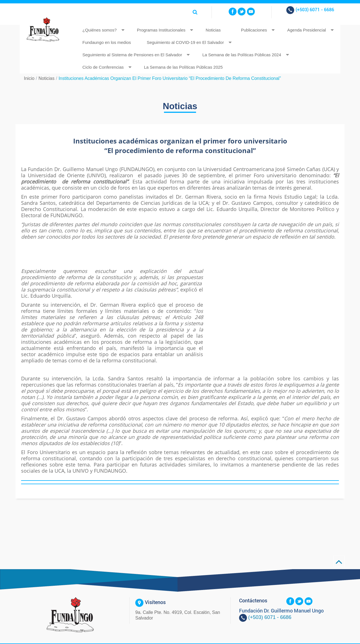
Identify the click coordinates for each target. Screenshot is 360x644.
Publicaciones (254, 30)
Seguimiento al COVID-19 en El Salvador (185, 42)
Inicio (29, 78)
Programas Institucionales (161, 30)
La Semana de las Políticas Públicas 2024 (242, 55)
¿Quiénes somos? (100, 30)
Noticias (213, 30)
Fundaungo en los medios (107, 42)
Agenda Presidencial (307, 30)
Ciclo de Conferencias (103, 67)
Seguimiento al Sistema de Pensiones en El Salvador (132, 55)
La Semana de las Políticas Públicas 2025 (183, 67)
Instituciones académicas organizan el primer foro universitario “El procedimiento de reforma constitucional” (170, 78)
